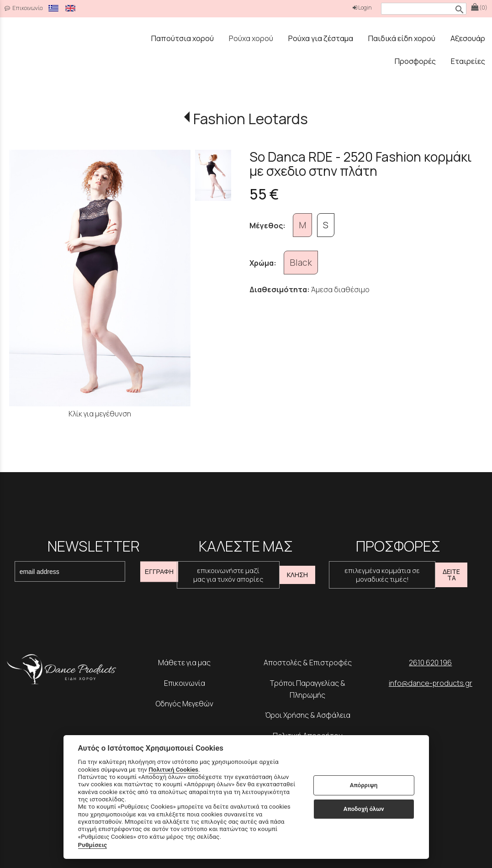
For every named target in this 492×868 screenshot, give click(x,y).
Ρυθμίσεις (93, 845)
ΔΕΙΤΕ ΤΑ (451, 575)
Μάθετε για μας (184, 663)
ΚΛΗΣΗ (297, 575)
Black (301, 263)
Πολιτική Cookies (173, 769)
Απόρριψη (364, 785)
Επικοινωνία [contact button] (24, 8)
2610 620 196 (430, 663)
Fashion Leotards (251, 119)
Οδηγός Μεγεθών (185, 704)
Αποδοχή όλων (364, 809)
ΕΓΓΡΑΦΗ (159, 572)
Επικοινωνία (185, 683)
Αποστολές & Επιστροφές (308, 663)
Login (362, 8)
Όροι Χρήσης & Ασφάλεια (308, 715)
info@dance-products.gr (431, 683)
